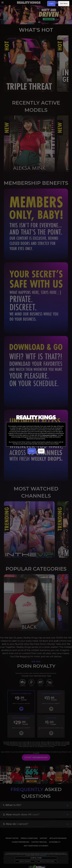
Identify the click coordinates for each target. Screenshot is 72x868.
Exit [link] (41, 451)
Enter (32, 451)
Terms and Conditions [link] (50, 435)
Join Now (64, 4)
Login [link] (51, 4)
